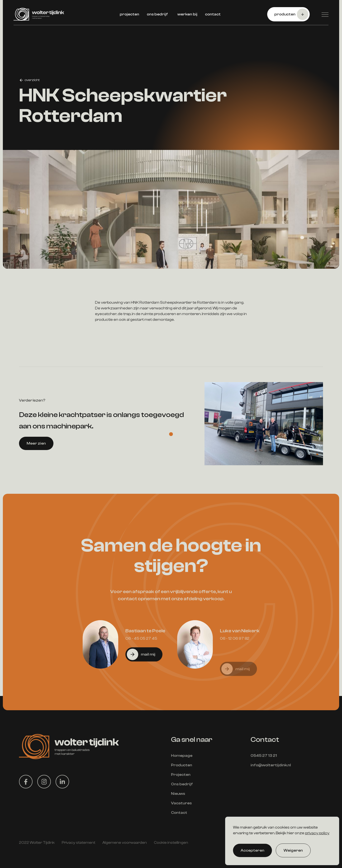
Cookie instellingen (171, 843)
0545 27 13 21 (264, 756)
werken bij (187, 14)
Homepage (182, 756)
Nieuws (178, 794)
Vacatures (181, 803)
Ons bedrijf (182, 784)
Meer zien (36, 465)
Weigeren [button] (293, 850)
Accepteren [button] (252, 850)
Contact (179, 813)
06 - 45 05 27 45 (141, 661)
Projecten (181, 775)
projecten (129, 14)
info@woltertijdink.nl (271, 765)
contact (213, 14)
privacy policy (317, 833)
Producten (182, 765)
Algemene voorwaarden (125, 843)
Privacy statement (78, 843)
